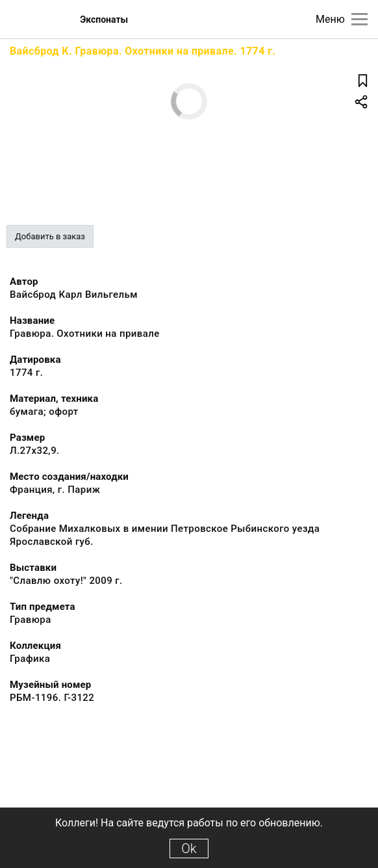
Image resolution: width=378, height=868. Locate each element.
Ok (189, 848)
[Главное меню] (359, 19)
